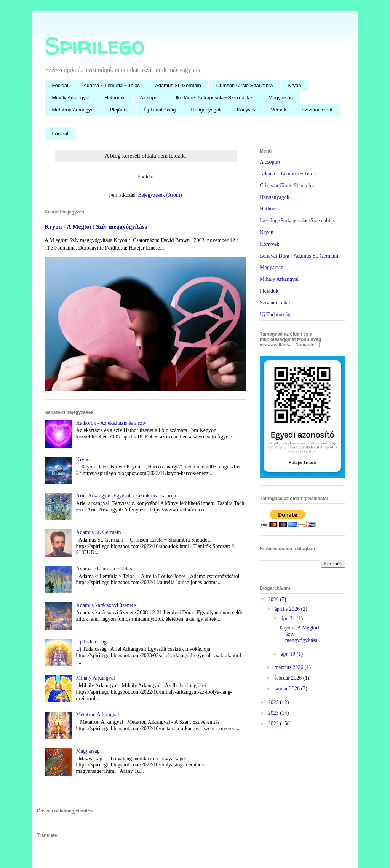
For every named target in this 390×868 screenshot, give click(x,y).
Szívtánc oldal (317, 110)
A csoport (150, 98)
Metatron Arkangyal (74, 110)
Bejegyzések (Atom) (160, 195)
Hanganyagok (206, 110)
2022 (274, 724)
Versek (279, 110)
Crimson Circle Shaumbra (245, 85)
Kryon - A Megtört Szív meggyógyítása (96, 227)
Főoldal (60, 85)
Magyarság (281, 98)
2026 (274, 600)
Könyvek (246, 110)
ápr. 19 (289, 654)
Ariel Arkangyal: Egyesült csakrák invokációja (126, 496)
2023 (274, 713)
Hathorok (115, 98)
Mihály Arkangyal (71, 98)
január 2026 (288, 689)
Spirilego (94, 46)
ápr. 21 (289, 619)
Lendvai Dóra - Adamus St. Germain (299, 256)
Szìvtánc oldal (275, 303)
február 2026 (289, 678)
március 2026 (289, 667)
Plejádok (120, 110)
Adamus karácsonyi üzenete (106, 605)
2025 (274, 702)
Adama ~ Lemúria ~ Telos (112, 85)
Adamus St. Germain (178, 85)
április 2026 (288, 609)
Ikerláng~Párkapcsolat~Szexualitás (215, 98)
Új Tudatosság (160, 110)
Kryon (295, 85)
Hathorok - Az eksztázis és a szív (111, 423)
